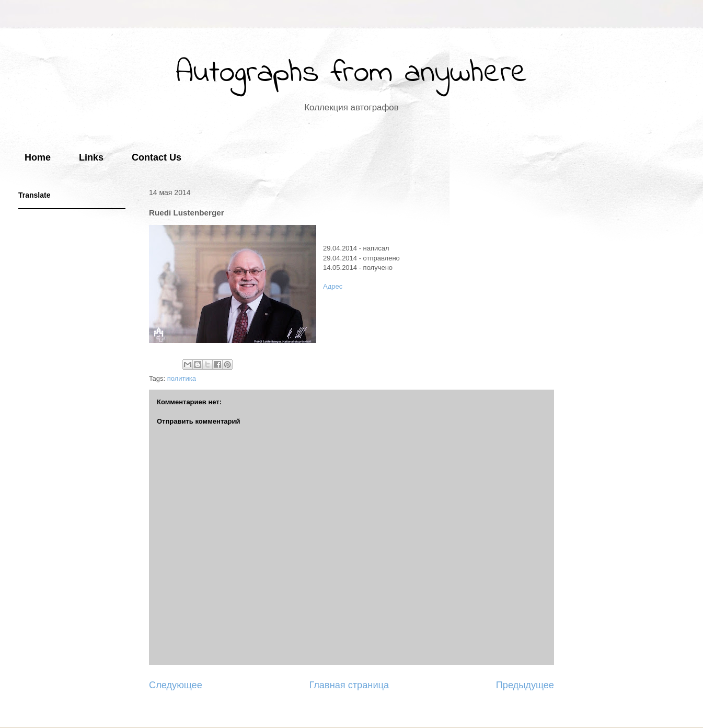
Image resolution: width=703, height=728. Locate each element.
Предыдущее (525, 685)
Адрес (333, 286)
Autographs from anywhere (351, 73)
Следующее (176, 685)
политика (182, 378)
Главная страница (349, 685)
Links (91, 157)
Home (38, 157)
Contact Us (157, 157)
